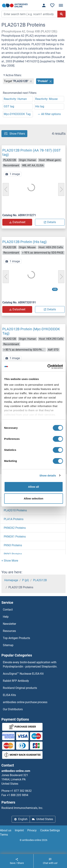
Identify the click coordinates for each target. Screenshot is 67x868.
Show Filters (14, 134)
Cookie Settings (50, 830)
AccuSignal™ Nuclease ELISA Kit (23, 674)
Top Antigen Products (16, 638)
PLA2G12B (40, 580)
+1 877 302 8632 (21, 791)
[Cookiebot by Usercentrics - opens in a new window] (48, 367)
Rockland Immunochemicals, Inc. (22, 808)
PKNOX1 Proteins (15, 537)
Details (50, 222)
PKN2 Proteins (13, 554)
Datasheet (17, 222)
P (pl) (26, 580)
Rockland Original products (20, 688)
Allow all (33, 487)
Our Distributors (13, 709)
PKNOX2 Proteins (15, 528)
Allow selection (33, 498)
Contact (8, 610)
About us (6, 830)
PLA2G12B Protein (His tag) (24, 242)
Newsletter (9, 624)
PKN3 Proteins (13, 545)
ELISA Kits (9, 695)
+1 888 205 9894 (18, 795)
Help (6, 617)
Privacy (32, 830)
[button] (10, 561)
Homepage (11, 580)
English (21, 819)
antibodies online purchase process (25, 702)
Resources (9, 631)
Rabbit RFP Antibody (16, 681)
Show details (48, 475)
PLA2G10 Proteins (15, 510)
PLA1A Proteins (14, 519)
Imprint (19, 830)
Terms (4, 835)
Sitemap (8, 645)
